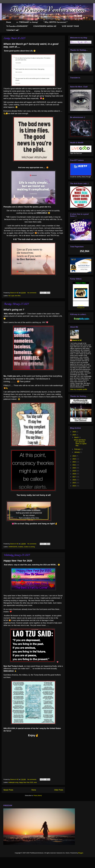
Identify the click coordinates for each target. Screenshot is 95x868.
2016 (74, 480)
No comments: (32, 293)
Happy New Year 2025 (26, 782)
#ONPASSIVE (13, 547)
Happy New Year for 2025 (18, 561)
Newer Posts (8, 790)
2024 (74, 456)
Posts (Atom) (38, 795)
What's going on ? (14, 310)
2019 (74, 471)
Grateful (21, 547)
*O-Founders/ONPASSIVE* (17, 26)
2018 (74, 474)
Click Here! (81, 306)
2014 (74, 486)
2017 (74, 477)
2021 (74, 465)
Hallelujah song (13, 782)
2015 (74, 483)
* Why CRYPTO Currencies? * (55, 22)
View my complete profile (79, 389)
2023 (74, 459)
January (77, 452)
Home (9, 22)
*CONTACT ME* (13, 30)
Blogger (81, 853)
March (77, 437)
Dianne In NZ (77, 340)
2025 (74, 435)
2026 (74, 432)
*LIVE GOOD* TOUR (70, 26)
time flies (18, 296)
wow (35, 782)
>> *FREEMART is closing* (27, 22)
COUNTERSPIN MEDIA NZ (45, 26)
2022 (74, 462)
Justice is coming (29, 547)
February (78, 449)
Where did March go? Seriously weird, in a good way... (80, 443)
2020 (74, 468)
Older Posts (59, 790)
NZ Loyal (11, 296)
